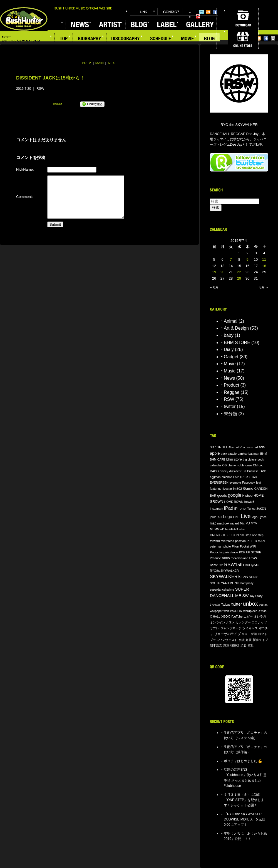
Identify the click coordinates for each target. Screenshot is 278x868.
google (235, 495)
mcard (234, 523)
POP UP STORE (250, 552)
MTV (254, 523)
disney (224, 471)
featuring (216, 489)
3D (212, 447)
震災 (251, 645)
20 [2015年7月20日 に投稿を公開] (222, 272)
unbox (250, 604)
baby (229, 335)
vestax (263, 605)
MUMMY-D (217, 529)
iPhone (240, 508)
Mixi (208, 12)
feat (259, 483)
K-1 (220, 517)
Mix (242, 523)
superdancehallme (222, 590)
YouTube (198, 16)
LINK (144, 12)
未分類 (230, 414)
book (261, 459)
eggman (215, 477)
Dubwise (253, 471)
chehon (233, 465)
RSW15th (234, 565)
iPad (229, 508)
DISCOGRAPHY (126, 39)
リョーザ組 (249, 634)
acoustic (248, 447)
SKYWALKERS (225, 576)
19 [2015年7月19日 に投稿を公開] (214, 272)
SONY (253, 577)
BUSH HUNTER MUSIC (24, 19)
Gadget (231, 357)
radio (226, 558)
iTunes (251, 509)
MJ (248, 523)
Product (231, 385)
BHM (264, 454)
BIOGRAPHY (90, 39)
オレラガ (260, 616)
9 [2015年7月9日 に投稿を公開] (247, 259)
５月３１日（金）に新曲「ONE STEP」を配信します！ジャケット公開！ (244, 800)
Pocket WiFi (248, 546)
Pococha (216, 552)
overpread (227, 541)
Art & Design (236, 328)
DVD (263, 471)
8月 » (264, 287)
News (229, 378)
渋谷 (244, 645)
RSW (40, 89)
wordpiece (250, 611)
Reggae (232, 392)
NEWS (80, 24)
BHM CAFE (218, 459)
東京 (226, 645)
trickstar (215, 605)
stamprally (247, 583)
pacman (240, 541)
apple (215, 453)
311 (225, 447)
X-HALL (215, 616)
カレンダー (243, 622)
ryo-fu (255, 565)
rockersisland (239, 558)
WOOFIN (236, 611)
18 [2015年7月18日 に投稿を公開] (264, 266)
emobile (227, 477)
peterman (216, 546)
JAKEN (261, 509)
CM (255, 465)
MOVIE (188, 39)
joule (213, 517)
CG (225, 465)
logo (255, 517)
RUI (247, 565)
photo (227, 546)
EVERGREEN (219, 483)
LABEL (166, 24)
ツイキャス (250, 628)
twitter (230, 406)
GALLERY (200, 24)
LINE (236, 517)
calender (216, 465)
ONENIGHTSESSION (224, 535)
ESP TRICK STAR (245, 477)
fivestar (227, 489)
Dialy (229, 350)
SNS (245, 577)
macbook (223, 523)
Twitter (202, 12)
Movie (230, 364)
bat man (254, 454)
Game (248, 488)
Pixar (235, 546)
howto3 (249, 502)
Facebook (215, 12)
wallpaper (216, 611)
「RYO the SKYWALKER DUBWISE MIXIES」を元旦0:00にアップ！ (245, 819)
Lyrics (263, 517)
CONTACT (170, 12)
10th (218, 447)
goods (222, 496)
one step (245, 535)
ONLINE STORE (243, 39)
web (226, 611)
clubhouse (245, 465)
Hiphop (247, 495)
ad (256, 447)
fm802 (237, 488)
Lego (227, 517)
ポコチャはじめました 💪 (243, 761)
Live (246, 516)
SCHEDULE (161, 39)
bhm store (234, 459)
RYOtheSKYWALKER (224, 571)
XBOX (226, 616)
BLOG (139, 24)
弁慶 (249, 640)
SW (246, 596)
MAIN (100, 63)
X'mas (262, 611)
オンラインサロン (222, 622)
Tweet (57, 104)
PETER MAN (256, 541)
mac (213, 523)
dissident (235, 471)
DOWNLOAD (243, 18)
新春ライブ (260, 640)
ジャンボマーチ (231, 628)
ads (262, 447)
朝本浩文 (216, 645)
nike (242, 529)
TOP (64, 39)
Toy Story (256, 596)
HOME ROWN (234, 502)
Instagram (216, 509)
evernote (235, 483)
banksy (243, 454)
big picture (250, 459)
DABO (214, 471)
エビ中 (248, 616)
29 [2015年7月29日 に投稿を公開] (239, 278)
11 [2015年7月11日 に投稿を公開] (264, 259)
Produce (215, 558)
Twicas (226, 605)
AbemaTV (235, 447)
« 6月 (214, 287)
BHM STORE (237, 343)
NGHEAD (232, 529)
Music (230, 371)
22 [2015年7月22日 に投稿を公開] (239, 272)
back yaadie (229, 454)
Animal (231, 321)
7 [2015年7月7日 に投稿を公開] (231, 259)
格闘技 (235, 645)
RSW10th (217, 565)
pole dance (231, 552)
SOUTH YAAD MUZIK (224, 583)
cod (261, 465)
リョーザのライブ (227, 634)
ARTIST (110, 24)
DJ (244, 471)
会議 (242, 640)
